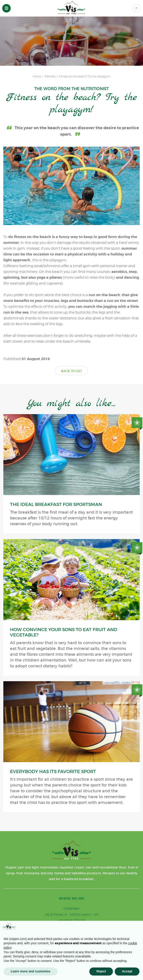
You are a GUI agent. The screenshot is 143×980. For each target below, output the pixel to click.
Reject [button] (101, 971)
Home (37, 76)
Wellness (50, 76)
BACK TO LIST (71, 371)
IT (136, 8)
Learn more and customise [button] (31, 971)
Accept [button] (127, 971)
